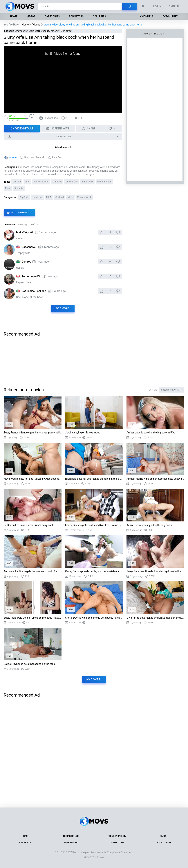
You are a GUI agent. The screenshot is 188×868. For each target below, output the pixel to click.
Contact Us (117, 842)
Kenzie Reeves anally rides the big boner (149, 525)
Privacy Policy (117, 836)
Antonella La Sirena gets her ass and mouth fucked (33, 571)
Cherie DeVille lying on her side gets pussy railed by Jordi (94, 618)
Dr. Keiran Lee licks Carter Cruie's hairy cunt (28, 525)
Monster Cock (104, 182)
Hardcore (37, 197)
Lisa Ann (57, 158)
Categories (52, 17)
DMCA (163, 836)
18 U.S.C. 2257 (163, 842)
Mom (8, 188)
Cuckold (17, 182)
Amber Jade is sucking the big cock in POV (151, 433)
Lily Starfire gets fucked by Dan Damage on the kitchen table (155, 618)
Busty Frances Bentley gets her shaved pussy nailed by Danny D (33, 433)
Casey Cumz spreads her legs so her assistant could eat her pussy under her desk (94, 571)
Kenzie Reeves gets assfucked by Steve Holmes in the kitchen (94, 525)
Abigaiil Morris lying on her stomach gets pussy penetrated (155, 479)
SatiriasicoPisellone (34, 291)
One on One (72, 182)
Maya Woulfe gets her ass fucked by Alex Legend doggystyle (33, 479)
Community (170, 17)
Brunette (19, 188)
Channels (147, 17)
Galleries (99, 17)
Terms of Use (71, 836)
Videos (31, 17)
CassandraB (29, 247)
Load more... (63, 308)
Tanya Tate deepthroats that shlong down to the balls (155, 571)
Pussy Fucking (41, 182)
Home (14, 17)
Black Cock (87, 182)
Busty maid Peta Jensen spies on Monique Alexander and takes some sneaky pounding (33, 618)
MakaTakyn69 (25, 232)
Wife (27, 182)
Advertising (71, 842)
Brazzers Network (34, 158)
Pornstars (76, 17)
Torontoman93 (31, 276)
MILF (49, 197)
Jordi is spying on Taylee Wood (83, 433)
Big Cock (24, 197)
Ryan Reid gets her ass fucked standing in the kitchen (94, 479)
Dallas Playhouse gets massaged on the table (30, 664)
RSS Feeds (25, 842)
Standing (57, 182)
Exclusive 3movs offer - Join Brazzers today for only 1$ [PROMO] (38, 31)
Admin (13, 158)
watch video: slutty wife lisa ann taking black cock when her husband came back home (93, 25)
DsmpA (26, 262)
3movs (100, 857)
